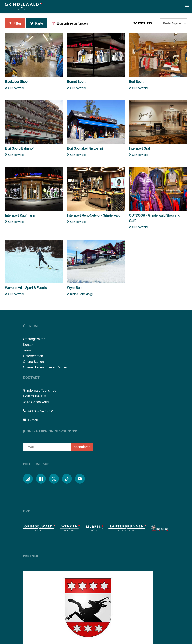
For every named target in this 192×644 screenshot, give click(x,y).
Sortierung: (143, 23)
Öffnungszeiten (34, 339)
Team (27, 350)
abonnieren (82, 447)
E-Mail (30, 420)
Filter (15, 23)
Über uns (31, 326)
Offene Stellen (33, 361)
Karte (37, 23)
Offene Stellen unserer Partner (45, 367)
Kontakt (29, 344)
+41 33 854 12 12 (38, 411)
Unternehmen (33, 356)
